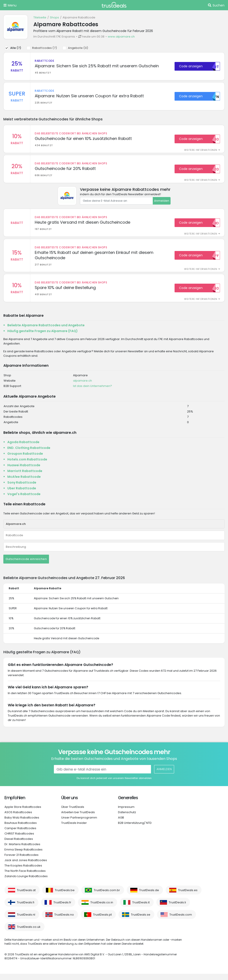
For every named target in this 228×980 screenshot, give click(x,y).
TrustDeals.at (26, 896)
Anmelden (162, 204)
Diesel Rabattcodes (19, 845)
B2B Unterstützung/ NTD (135, 829)
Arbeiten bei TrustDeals (78, 818)
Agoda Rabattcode (23, 448)
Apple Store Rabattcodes (23, 813)
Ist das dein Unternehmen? (93, 392)
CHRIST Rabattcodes (19, 840)
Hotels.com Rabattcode (27, 466)
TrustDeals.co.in (102, 909)
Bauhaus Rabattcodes (21, 829)
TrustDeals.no (64, 921)
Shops (54, 17)
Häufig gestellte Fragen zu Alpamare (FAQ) (43, 337)
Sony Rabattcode (22, 489)
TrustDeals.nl (26, 921)
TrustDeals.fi (26, 909)
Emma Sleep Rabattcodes (23, 856)
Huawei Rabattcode (24, 471)
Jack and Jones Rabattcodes (26, 866)
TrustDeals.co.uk (29, 933)
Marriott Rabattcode (25, 477)
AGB (121, 824)
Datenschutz (127, 818)
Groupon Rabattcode (25, 460)
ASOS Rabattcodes (18, 818)
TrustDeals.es (188, 896)
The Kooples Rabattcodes (23, 872)
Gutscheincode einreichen (26, 565)
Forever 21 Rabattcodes (21, 861)
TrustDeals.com (181, 921)
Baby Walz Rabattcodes (22, 824)
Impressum (126, 813)
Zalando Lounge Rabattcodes (26, 882)
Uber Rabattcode (22, 494)
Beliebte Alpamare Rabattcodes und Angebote (46, 331)
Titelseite (40, 17)
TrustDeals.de (149, 896)
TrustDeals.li (177, 909)
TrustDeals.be (65, 896)
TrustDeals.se (141, 921)
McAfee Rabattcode (24, 483)
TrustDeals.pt (102, 921)
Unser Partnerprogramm (79, 824)
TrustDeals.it (141, 909)
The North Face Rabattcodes (25, 877)
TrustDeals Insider (74, 829)
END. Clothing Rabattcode (29, 454)
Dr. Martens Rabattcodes (22, 850)
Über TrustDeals (73, 813)
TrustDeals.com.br (107, 896)
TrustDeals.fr (62, 909)
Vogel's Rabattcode (24, 500)
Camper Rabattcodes (20, 834)
